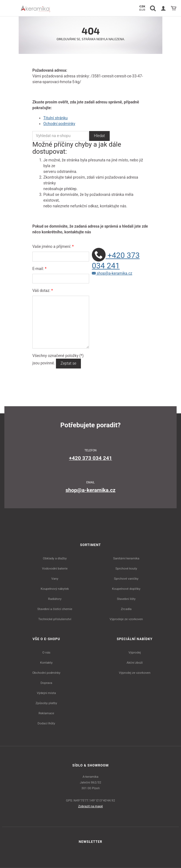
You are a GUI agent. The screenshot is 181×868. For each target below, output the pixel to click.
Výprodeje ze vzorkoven (126, 619)
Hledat (99, 136)
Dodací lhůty (46, 723)
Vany (55, 579)
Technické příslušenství (55, 619)
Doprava (46, 683)
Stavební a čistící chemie (55, 609)
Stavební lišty (126, 599)
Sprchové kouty (126, 568)
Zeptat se (68, 363)
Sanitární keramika (126, 558)
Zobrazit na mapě (90, 806)
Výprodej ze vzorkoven (135, 673)
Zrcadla (126, 609)
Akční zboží (135, 663)
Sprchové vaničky (126, 579)
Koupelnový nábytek (55, 589)
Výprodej (135, 652)
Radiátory (55, 599)
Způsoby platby (46, 703)
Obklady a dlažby (55, 558)
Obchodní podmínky (46, 673)
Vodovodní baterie (55, 568)
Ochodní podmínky (59, 124)
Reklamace (46, 713)
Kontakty (46, 663)
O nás (46, 652)
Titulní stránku (56, 118)
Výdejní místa (46, 693)
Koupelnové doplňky (126, 589)
